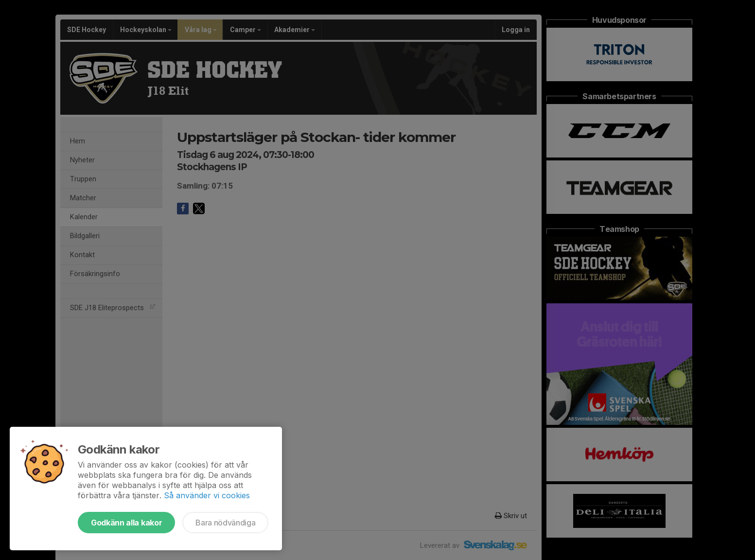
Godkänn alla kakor (126, 523)
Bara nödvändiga (225, 523)
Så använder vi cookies (207, 495)
